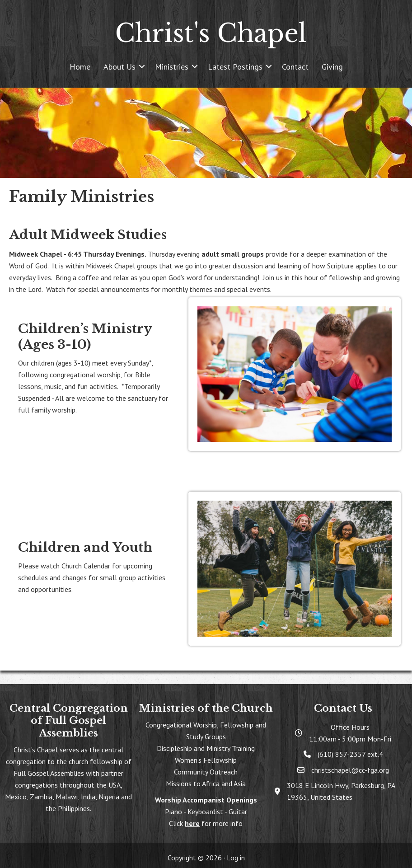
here (192, 823)
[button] (142, 67)
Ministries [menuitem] (172, 67)
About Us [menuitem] (119, 67)
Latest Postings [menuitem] (235, 67)
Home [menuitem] (80, 67)
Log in (236, 858)
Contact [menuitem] (295, 67)
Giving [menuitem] (332, 67)
